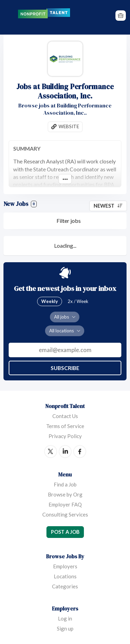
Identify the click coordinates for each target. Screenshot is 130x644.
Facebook (80, 452)
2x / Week (78, 301)
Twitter (51, 452)
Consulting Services (65, 514)
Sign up (65, 628)
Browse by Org (65, 494)
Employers (65, 566)
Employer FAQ (65, 504)
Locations (65, 576)
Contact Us (65, 416)
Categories (65, 586)
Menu (9, 17)
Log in (65, 618)
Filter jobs (69, 221)
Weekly (50, 301)
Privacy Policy (65, 436)
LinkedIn (65, 452)
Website (69, 126)
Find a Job (65, 484)
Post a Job (65, 532)
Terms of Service (65, 426)
